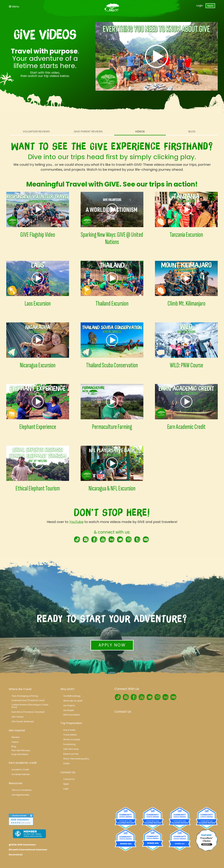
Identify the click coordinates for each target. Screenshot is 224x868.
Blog (192, 131)
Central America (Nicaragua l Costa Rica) (30, 706)
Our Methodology (72, 696)
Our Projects (69, 705)
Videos (140, 131)
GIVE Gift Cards (71, 749)
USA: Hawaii (18, 717)
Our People (68, 710)
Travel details (70, 735)
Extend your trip (71, 754)
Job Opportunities (20, 795)
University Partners (21, 774)
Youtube (103, 539)
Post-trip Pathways (21, 750)
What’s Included (72, 739)
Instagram (86, 539)
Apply (210, 6)
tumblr (137, 539)
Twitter (120, 539)
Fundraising (69, 744)
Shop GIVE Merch (20, 754)
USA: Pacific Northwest (23, 721)
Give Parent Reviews (88, 131)
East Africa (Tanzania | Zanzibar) (28, 712)
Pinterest (129, 539)
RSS (146, 539)
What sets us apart (73, 701)
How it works (69, 730)
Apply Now (112, 645)
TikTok (77, 539)
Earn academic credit (23, 763)
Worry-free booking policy (76, 759)
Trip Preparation (71, 723)
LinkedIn (111, 539)
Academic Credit (20, 770)
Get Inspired (17, 730)
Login (200, 6)
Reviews (16, 737)
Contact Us (68, 772)
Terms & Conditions (22, 790)
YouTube (76, 522)
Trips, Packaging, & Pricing (25, 696)
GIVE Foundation (71, 715)
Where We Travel (20, 689)
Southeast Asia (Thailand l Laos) (28, 700)
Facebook (94, 539)
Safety (66, 763)
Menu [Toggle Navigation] (14, 7)
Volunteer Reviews (36, 131)
